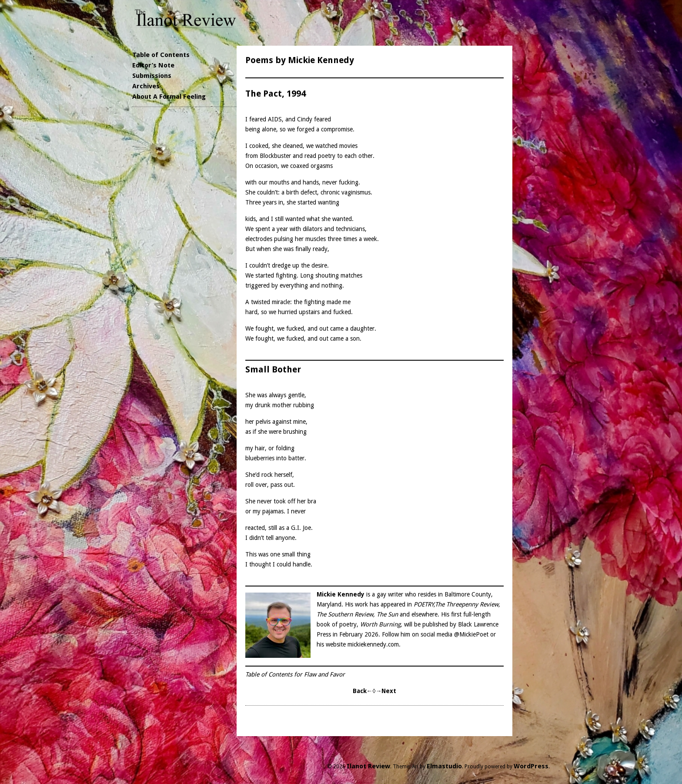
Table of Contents (161, 55)
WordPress (531, 766)
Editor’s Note (153, 65)
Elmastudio (444, 766)
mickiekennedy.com (373, 644)
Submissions (152, 76)
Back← (363, 691)
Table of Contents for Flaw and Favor (295, 674)
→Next (386, 691)
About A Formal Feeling (169, 97)
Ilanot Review (368, 766)
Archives (146, 86)
